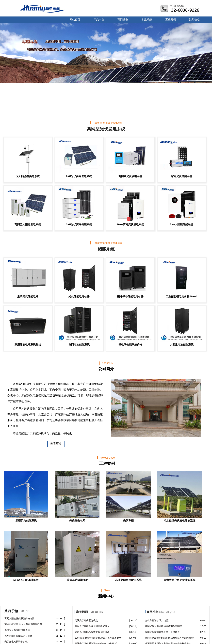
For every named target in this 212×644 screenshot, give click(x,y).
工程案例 (171, 20)
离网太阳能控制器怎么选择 (18, 636)
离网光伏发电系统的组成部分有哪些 (163, 626)
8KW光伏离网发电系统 (79, 177)
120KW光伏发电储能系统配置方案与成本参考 (98, 638)
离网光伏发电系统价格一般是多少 (162, 632)
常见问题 (147, 20)
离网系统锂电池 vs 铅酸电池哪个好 (23, 624)
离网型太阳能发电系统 (28, 225)
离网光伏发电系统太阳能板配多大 (92, 626)
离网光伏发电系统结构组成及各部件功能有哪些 (169, 638)
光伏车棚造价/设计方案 (157, 620)
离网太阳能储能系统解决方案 (19, 619)
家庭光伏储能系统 (182, 177)
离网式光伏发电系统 (130, 177)
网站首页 (75, 20)
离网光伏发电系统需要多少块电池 (92, 632)
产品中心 (99, 20)
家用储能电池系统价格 (28, 345)
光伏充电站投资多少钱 (16, 642)
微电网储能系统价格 (130, 345)
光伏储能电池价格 (79, 297)
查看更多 (56, 444)
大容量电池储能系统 (182, 345)
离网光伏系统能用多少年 (17, 630)
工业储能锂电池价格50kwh (181, 297)
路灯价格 (195, 20)
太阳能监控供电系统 (28, 177)
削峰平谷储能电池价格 (130, 297)
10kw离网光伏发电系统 (130, 225)
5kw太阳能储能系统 (182, 225)
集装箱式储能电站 (28, 297)
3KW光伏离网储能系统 (79, 225)
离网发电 (123, 20)
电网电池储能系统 (79, 345)
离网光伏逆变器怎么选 (86, 620)
